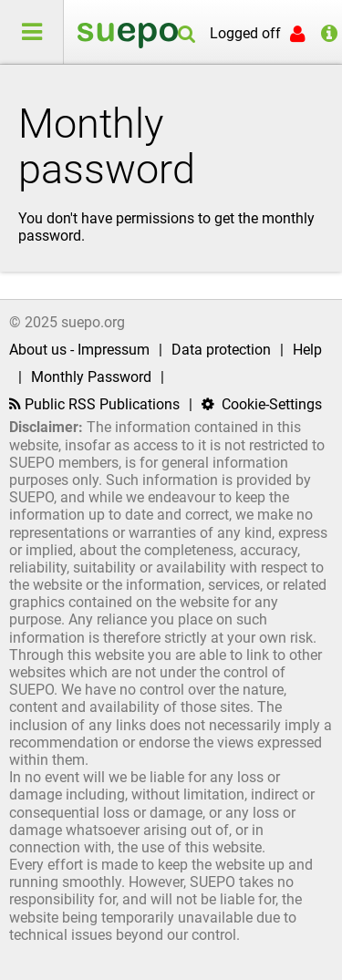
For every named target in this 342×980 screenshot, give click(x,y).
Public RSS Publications (94, 404)
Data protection (221, 350)
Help (307, 350)
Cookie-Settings (262, 404)
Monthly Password (91, 377)
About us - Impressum (79, 350)
